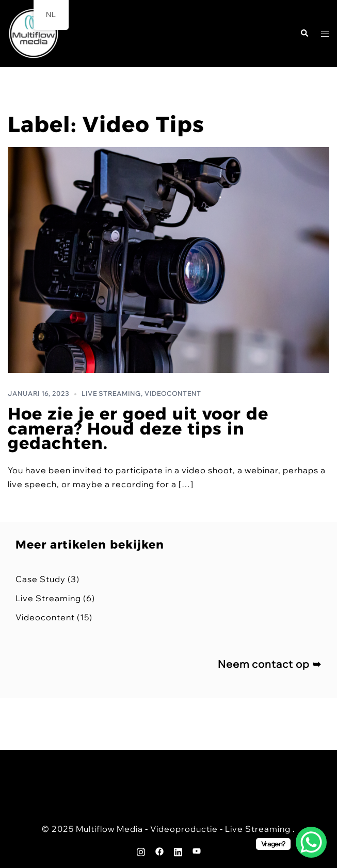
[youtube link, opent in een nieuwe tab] (197, 850)
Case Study (41, 579)
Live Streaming (111, 393)
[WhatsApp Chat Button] (311, 842)
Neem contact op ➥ (270, 664)
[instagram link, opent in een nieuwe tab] (141, 850)
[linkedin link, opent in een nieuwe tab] (178, 850)
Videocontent (173, 393)
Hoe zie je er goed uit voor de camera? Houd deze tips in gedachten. (138, 429)
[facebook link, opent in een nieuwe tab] (159, 850)
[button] (304, 34)
